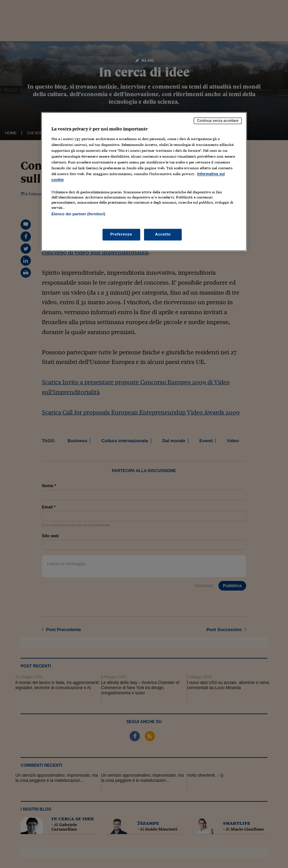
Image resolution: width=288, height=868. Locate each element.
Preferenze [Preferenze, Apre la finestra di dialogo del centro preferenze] (121, 234)
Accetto (163, 234)
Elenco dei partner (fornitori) (78, 214)
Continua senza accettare (218, 121)
